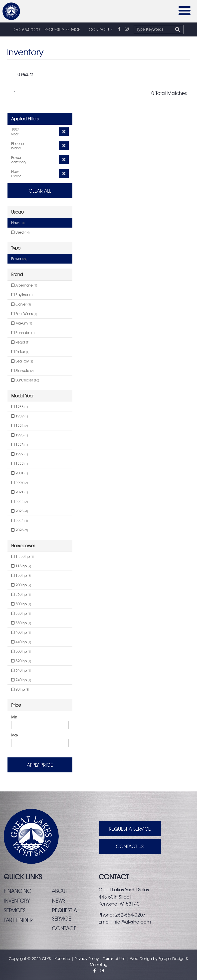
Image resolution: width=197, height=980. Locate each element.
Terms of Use (114, 959)
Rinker (20, 352)
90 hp (20, 689)
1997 (19, 454)
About (60, 891)
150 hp (21, 576)
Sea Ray (22, 361)
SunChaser (25, 380)
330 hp (21, 623)
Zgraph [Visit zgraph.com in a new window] (165, 959)
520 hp (21, 661)
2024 (19, 521)
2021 (19, 492)
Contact (64, 928)
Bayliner (22, 295)
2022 (19, 502)
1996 (19, 445)
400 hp (21, 633)
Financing (18, 891)
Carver (21, 304)
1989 (19, 416)
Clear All (40, 191)
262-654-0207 (27, 30)
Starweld (22, 371)
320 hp (21, 614)
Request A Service (130, 829)
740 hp (21, 680)
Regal (20, 342)
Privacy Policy (87, 959)
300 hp (21, 604)
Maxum (22, 323)
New (18, 223)
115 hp (21, 566)
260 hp (21, 595)
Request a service (64, 914)
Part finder (18, 920)
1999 (19, 464)
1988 (19, 407)
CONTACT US (101, 29)
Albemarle (24, 285)
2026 (19, 530)
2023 (19, 511)
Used (20, 232)
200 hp (21, 585)
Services (15, 910)
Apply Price (40, 765)
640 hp (21, 670)
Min (14, 717)
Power (19, 259)
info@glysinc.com (132, 922)
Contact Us (130, 846)
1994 (19, 426)
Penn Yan (23, 333)
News (59, 901)
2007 (19, 483)
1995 (19, 435)
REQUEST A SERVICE (62, 29)
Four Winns (24, 314)
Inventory (17, 901)
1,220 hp (23, 557)
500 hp (21, 652)
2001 (19, 473)
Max (15, 735)
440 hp (21, 642)
